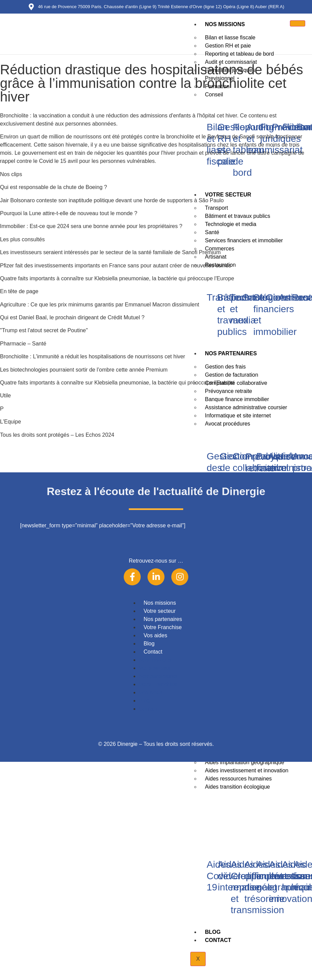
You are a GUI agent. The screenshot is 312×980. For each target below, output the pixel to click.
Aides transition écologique (237, 787)
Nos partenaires (163, 619)
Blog (213, 932)
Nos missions (225, 24)
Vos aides (155, 635)
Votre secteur (160, 611)
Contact (218, 940)
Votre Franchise (163, 627)
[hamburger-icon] (298, 23)
